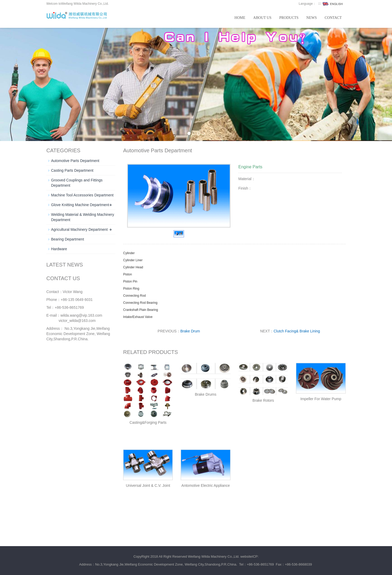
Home (240, 18)
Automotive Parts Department (75, 161)
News (312, 18)
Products (289, 18)
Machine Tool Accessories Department (82, 195)
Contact (333, 18)
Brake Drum (190, 331)
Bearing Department (68, 239)
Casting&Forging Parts (148, 422)
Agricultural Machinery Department (80, 229)
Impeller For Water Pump (321, 399)
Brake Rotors (263, 400)
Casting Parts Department (72, 170)
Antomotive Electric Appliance (206, 485)
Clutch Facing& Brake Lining (297, 331)
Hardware (59, 249)
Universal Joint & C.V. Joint (148, 485)
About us (262, 18)
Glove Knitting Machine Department (80, 205)
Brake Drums (206, 394)
